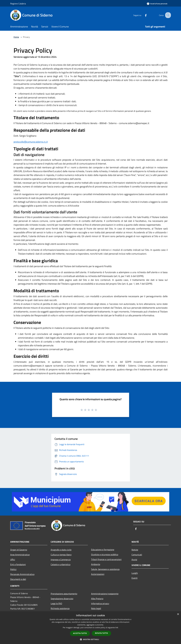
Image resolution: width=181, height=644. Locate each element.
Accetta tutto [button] (80, 633)
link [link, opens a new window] (117, 628)
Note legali (96, 608)
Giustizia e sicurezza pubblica (105, 554)
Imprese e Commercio (61, 560)
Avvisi (134, 560)
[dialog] (90, 628)
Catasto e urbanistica (61, 564)
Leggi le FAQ (56, 603)
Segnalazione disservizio (62, 599)
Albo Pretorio (97, 599)
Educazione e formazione (103, 550)
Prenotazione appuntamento (64, 594)
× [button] (178, 614)
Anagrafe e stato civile (61, 550)
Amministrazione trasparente (105, 594)
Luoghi (135, 573)
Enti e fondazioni (18, 564)
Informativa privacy (100, 603)
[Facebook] (143, 15)
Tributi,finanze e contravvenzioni (106, 559)
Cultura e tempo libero (61, 555)
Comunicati (137, 555)
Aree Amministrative (20, 555)
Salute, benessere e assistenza (105, 569)
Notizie (135, 550)
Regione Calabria (18, 4)
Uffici (13, 560)
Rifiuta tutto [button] (101, 633)
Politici (13, 569)
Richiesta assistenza (60, 608)
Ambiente (96, 564)
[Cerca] (168, 15)
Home (16, 37)
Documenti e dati (18, 579)
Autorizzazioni (98, 574)
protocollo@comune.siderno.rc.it (31, 142)
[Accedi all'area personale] (157, 4)
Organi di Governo (19, 550)
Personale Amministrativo (22, 574)
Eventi (135, 578)
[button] (91, 639)
